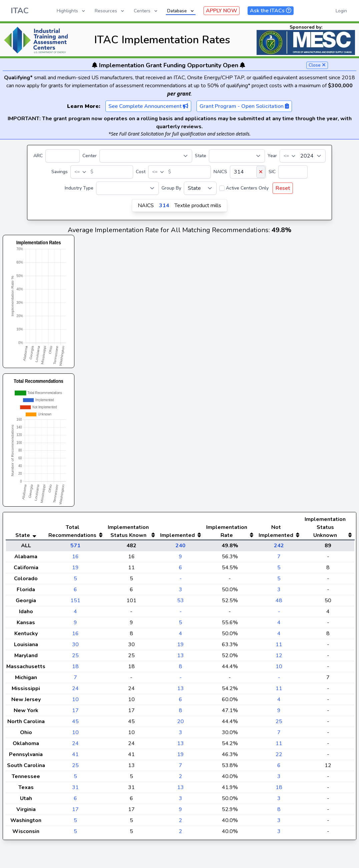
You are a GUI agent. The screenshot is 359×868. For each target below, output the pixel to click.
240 (181, 559)
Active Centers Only (247, 188)
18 (75, 680)
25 (75, 669)
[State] (237, 156)
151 (75, 614)
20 (181, 735)
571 (75, 559)
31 (75, 801)
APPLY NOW (222, 11)
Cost (141, 172)
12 (279, 669)
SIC (272, 172)
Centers (146, 11)
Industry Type (79, 188)
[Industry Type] (127, 188)
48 (279, 614)
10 (279, 680)
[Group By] (200, 188)
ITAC (20, 11)
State (201, 156)
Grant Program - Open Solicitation (244, 106)
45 (75, 735)
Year (272, 156)
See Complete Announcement (148, 106)
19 (75, 581)
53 (181, 614)
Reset (283, 188)
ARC (38, 156)
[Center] (146, 156)
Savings (60, 172)
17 (75, 724)
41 (75, 768)
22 (279, 768)
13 (181, 669)
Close (317, 65)
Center (90, 156)
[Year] (303, 156)
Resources (110, 11)
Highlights (71, 11)
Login (341, 11)
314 (164, 206)
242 (279, 559)
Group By (171, 188)
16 (75, 570)
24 (75, 702)
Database (181, 11)
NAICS (220, 172)
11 (279, 658)
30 (75, 658)
